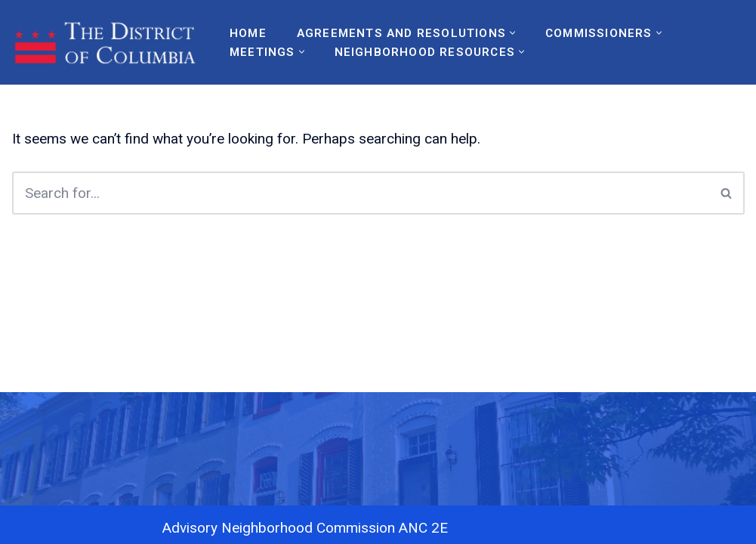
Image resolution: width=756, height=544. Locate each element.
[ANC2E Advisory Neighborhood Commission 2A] (108, 42)
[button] (512, 33)
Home (248, 33)
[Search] (361, 193)
